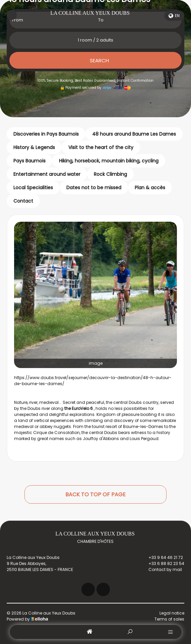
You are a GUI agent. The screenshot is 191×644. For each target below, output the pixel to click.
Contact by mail (161, 570)
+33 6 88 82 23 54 (163, 564)
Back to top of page (95, 494)
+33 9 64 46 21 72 (162, 558)
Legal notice (172, 613)
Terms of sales (169, 619)
